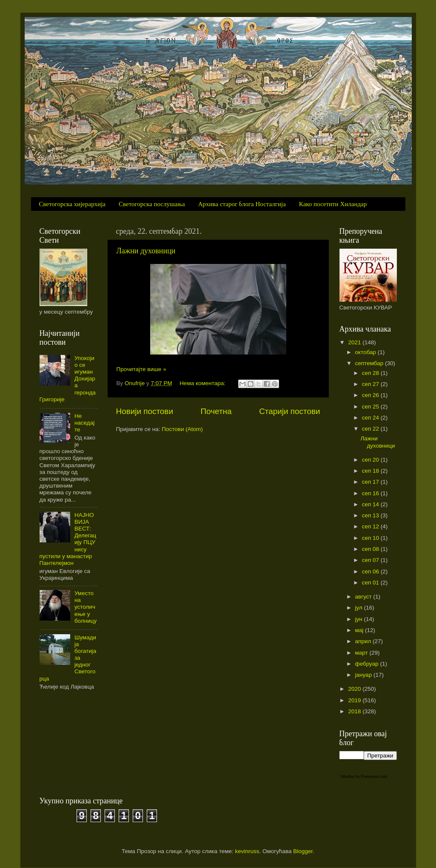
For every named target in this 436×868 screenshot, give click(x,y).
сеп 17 (371, 482)
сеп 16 (371, 493)
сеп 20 (371, 460)
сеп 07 (371, 560)
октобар (366, 352)
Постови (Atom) (182, 429)
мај (360, 630)
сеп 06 (371, 572)
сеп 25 (371, 407)
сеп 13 (371, 515)
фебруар (368, 664)
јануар (364, 675)
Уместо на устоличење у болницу (85, 607)
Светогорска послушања (152, 204)
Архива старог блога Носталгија (242, 204)
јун (360, 619)
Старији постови (289, 411)
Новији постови (145, 411)
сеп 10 (371, 538)
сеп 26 (371, 395)
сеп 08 (371, 549)
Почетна (216, 411)
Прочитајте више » (141, 369)
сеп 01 (371, 583)
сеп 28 (371, 373)
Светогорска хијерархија (72, 204)
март (362, 653)
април (364, 641)
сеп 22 (371, 429)
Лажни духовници (146, 251)
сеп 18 (371, 471)
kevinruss (247, 851)
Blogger (303, 851)
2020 (355, 689)
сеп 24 (371, 418)
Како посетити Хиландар (333, 204)
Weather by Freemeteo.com (364, 776)
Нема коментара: (203, 383)
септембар (370, 363)
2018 (355, 711)
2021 (355, 342)
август (364, 597)
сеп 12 (371, 526)
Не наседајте (84, 423)
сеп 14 (371, 504)
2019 (355, 700)
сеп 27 (371, 384)
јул (360, 608)
